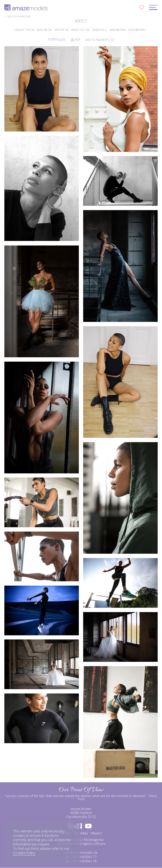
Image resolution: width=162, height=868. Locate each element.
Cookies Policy (24, 853)
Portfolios (57, 40)
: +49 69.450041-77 (81, 857)
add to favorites (100, 40)
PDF (75, 40)
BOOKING (81, 833)
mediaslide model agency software (81, 844)
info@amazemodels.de (81, 852)
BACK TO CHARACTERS (17, 17)
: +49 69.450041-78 (81, 861)
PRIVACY (96, 833)
